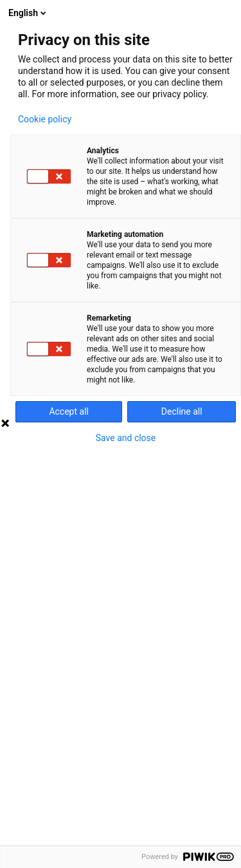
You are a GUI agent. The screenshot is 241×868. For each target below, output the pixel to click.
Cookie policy (45, 119)
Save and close (126, 438)
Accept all (69, 411)
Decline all (182, 411)
